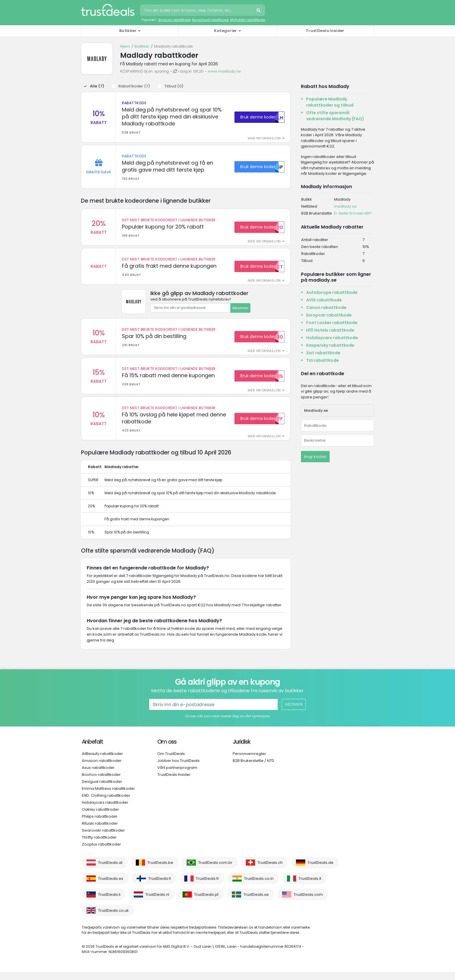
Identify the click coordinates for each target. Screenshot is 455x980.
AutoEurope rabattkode (332, 292)
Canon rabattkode (326, 308)
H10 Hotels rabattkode (330, 330)
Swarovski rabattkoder (103, 838)
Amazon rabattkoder (102, 769)
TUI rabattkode (323, 360)
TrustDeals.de (321, 871)
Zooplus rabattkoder (101, 852)
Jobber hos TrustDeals (178, 769)
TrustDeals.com (308, 903)
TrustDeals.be (160, 871)
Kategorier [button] (226, 31)
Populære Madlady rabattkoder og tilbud (330, 102)
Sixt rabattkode (323, 353)
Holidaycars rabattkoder (105, 811)
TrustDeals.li (109, 903)
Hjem (125, 46)
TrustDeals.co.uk (113, 919)
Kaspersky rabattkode (330, 345)
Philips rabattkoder (100, 825)
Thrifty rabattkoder (99, 845)
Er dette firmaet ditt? (353, 213)
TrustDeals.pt (206, 903)
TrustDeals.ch (270, 871)
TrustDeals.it (310, 887)
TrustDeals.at (110, 871)
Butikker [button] (128, 31)
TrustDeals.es (111, 887)
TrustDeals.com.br (215, 871)
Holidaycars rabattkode (332, 338)
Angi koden (315, 457)
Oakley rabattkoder (100, 818)
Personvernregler (249, 762)
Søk (259, 11)
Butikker (142, 46)
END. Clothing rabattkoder (106, 804)
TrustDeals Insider (325, 31)
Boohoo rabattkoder (101, 783)
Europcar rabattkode (329, 315)
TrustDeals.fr (207, 887)
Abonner (240, 312)
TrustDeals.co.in (259, 887)
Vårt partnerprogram (177, 776)
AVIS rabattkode (324, 300)
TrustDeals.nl (157, 903)
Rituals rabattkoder (100, 831)
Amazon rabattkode (174, 20)
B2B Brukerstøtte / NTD (253, 769)
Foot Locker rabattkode (332, 323)
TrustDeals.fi (160, 887)
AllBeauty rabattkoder (102, 762)
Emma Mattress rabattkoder (108, 797)
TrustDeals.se (256, 903)
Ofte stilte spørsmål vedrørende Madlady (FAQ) (335, 116)
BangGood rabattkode (210, 20)
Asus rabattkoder (98, 776)
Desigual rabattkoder (102, 790)
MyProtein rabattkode (248, 20)
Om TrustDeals (171, 762)
